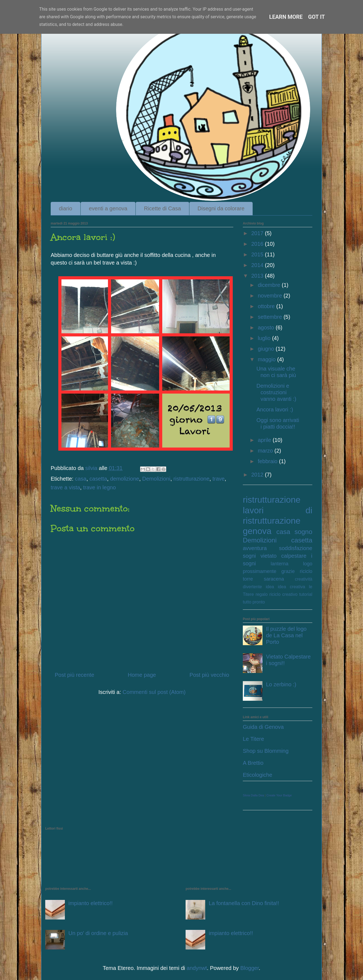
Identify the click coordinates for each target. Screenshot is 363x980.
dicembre (270, 285)
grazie (288, 571)
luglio (265, 338)
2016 (258, 244)
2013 (258, 276)
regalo (262, 594)
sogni (249, 556)
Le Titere (253, 739)
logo (308, 564)
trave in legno (99, 487)
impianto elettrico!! (90, 903)
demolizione (125, 479)
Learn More (286, 17)
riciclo (306, 571)
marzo (266, 451)
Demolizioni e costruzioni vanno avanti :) (276, 392)
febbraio (268, 461)
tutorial (306, 594)
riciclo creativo (283, 594)
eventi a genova (108, 208)
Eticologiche (258, 775)
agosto (267, 327)
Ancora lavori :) (275, 409)
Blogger (250, 968)
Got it (317, 17)
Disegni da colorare (221, 208)
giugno (267, 349)
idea (270, 587)
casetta (98, 479)
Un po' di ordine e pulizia (98, 933)
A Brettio (253, 763)
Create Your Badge (279, 795)
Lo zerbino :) (281, 684)
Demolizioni (156, 479)
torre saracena (263, 579)
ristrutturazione (191, 479)
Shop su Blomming (266, 751)
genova (257, 531)
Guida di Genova (263, 727)
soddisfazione (296, 548)
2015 (258, 254)
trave (219, 479)
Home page (142, 675)
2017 (258, 233)
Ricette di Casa (162, 208)
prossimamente (260, 571)
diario (66, 208)
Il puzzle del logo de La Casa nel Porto (286, 635)
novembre (271, 296)
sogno (303, 532)
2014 (258, 265)
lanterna (279, 564)
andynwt (197, 968)
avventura (255, 548)
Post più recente (75, 675)
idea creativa (291, 587)
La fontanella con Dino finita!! (244, 903)
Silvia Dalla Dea (253, 795)
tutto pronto (254, 602)
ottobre (267, 306)
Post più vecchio (209, 675)
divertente (252, 587)
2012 (258, 475)
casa (81, 479)
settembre (271, 317)
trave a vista (65, 487)
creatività (304, 579)
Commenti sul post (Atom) (154, 692)
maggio (267, 359)
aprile (265, 440)
